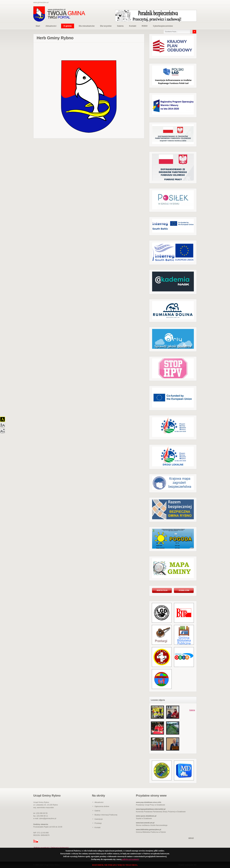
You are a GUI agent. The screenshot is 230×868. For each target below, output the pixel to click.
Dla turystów (106, 26)
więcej (191, 838)
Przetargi (98, 823)
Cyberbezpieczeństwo (163, 26)
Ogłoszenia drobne (102, 806)
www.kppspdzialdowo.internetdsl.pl (151, 809)
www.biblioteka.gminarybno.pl (149, 829)
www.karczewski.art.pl (145, 823)
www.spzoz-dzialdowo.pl (146, 816)
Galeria (120, 26)
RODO (145, 26)
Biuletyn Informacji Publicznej (106, 815)
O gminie (67, 26)
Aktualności (51, 26)
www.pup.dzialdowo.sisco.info (149, 802)
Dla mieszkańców (87, 26)
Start (38, 26)
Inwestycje (99, 819)
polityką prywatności (130, 859)
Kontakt (133, 26)
